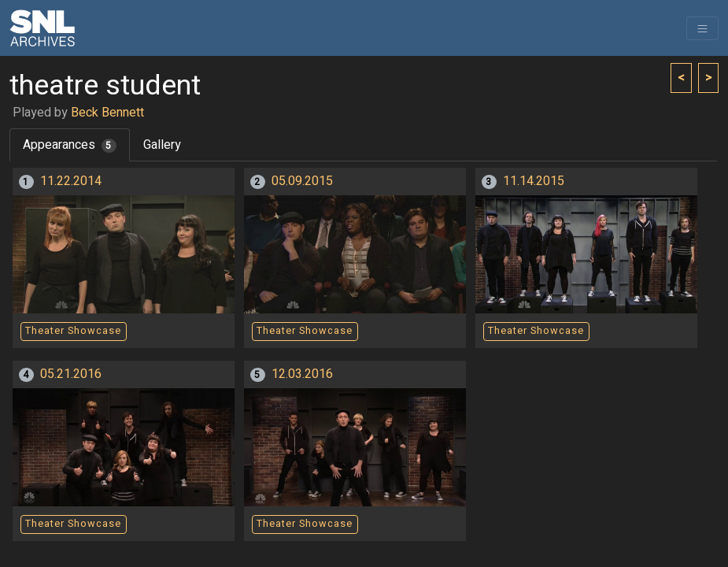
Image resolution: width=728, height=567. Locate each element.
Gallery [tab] (162, 145)
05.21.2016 (71, 374)
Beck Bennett (107, 113)
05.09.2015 (302, 181)
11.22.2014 (71, 181)
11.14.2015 (534, 181)
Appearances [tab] (70, 145)
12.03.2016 (302, 374)
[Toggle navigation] (702, 28)
